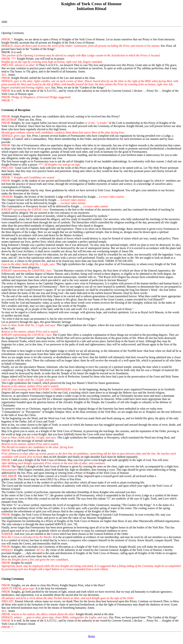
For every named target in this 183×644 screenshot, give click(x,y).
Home (91, 636)
